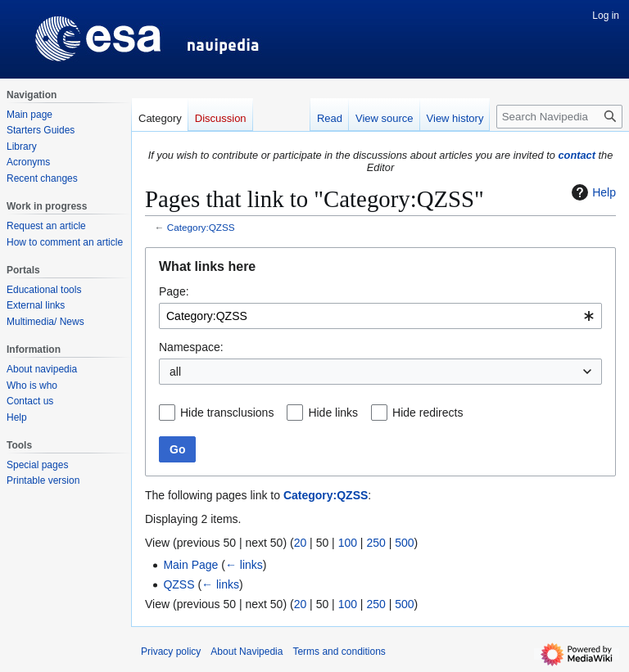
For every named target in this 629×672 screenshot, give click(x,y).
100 (348, 543)
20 (301, 543)
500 (404, 543)
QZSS (179, 584)
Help (592, 192)
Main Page (190, 565)
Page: (174, 291)
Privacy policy (171, 652)
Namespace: (191, 347)
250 (376, 543)
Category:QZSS (201, 227)
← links (244, 565)
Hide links (333, 413)
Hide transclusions (227, 413)
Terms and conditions (339, 652)
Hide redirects (428, 413)
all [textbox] (175, 372)
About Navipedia (247, 652)
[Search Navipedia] (559, 117)
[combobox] (380, 316)
